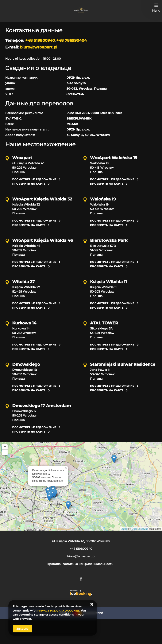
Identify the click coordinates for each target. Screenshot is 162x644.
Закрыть (22, 629)
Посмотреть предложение (47, 511)
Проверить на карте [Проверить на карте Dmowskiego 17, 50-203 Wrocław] (29, 462)
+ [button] (5, 477)
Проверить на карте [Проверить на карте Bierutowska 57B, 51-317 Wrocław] (107, 279)
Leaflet (124, 559)
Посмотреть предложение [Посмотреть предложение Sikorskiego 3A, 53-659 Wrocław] (112, 362)
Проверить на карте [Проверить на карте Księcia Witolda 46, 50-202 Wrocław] (29, 279)
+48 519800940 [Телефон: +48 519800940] (81, 579)
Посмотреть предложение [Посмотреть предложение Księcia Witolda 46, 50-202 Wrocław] (34, 271)
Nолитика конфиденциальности (88, 594)
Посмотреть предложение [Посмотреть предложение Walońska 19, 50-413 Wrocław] (112, 179)
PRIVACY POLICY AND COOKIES (60, 610)
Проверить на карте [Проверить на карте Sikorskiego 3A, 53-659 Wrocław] (107, 371)
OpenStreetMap (140, 559)
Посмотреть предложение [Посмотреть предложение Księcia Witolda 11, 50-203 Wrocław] (112, 316)
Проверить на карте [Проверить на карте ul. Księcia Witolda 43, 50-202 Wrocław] (29, 188)
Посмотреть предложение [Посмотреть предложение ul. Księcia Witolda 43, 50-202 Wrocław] (34, 179)
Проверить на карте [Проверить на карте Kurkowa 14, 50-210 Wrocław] (29, 371)
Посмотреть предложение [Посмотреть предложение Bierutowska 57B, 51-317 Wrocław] (112, 271)
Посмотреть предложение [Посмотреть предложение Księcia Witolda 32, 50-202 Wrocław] (34, 225)
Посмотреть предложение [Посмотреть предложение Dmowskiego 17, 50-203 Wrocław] (34, 453)
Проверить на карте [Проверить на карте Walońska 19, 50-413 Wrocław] (107, 188)
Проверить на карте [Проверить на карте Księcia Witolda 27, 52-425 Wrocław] (29, 325)
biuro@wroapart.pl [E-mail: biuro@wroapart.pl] (81, 587)
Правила (54, 594)
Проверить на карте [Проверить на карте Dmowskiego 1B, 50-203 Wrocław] (29, 416)
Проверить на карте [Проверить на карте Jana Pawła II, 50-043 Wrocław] (107, 416)
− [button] (5, 483)
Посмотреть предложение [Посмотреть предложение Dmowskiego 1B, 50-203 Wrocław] (34, 407)
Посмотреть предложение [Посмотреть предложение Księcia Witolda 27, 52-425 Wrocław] (34, 316)
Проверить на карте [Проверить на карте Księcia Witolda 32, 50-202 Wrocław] (29, 234)
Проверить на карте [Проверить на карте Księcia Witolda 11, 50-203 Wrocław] (107, 325)
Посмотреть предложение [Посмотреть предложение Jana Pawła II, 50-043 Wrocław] (112, 407)
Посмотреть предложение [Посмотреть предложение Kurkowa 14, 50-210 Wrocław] (34, 362)
